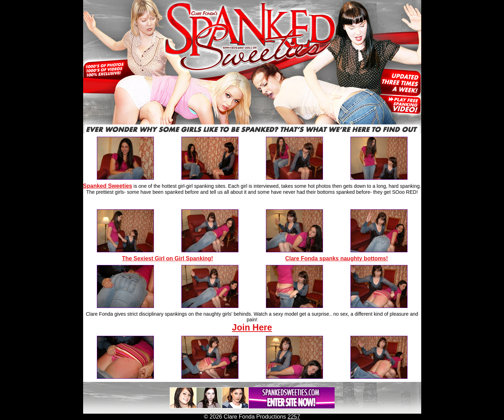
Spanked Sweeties (108, 186)
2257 (294, 417)
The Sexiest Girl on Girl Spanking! (167, 258)
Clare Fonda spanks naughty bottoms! (337, 258)
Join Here (252, 327)
